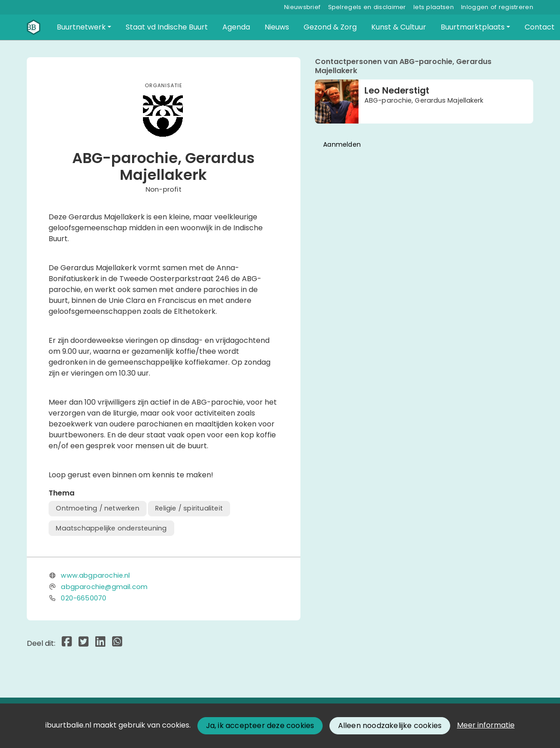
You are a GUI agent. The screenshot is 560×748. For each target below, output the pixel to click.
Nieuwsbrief (302, 7)
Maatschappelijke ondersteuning (111, 528)
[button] (84, 27)
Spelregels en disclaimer (367, 7)
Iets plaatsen (434, 7)
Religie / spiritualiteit (189, 508)
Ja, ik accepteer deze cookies (260, 726)
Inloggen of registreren (497, 7)
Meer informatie (486, 725)
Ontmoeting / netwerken (97, 508)
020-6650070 (84, 598)
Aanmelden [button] (342, 144)
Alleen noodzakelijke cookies (390, 726)
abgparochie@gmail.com (104, 587)
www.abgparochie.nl (95, 575)
